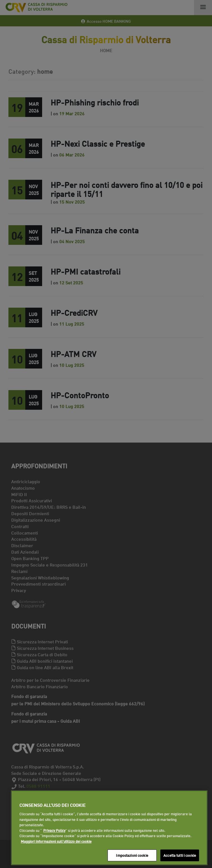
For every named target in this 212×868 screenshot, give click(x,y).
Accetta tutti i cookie (180, 855)
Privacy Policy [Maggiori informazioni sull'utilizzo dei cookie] (54, 830)
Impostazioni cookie (132, 855)
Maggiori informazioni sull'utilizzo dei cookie (56, 841)
